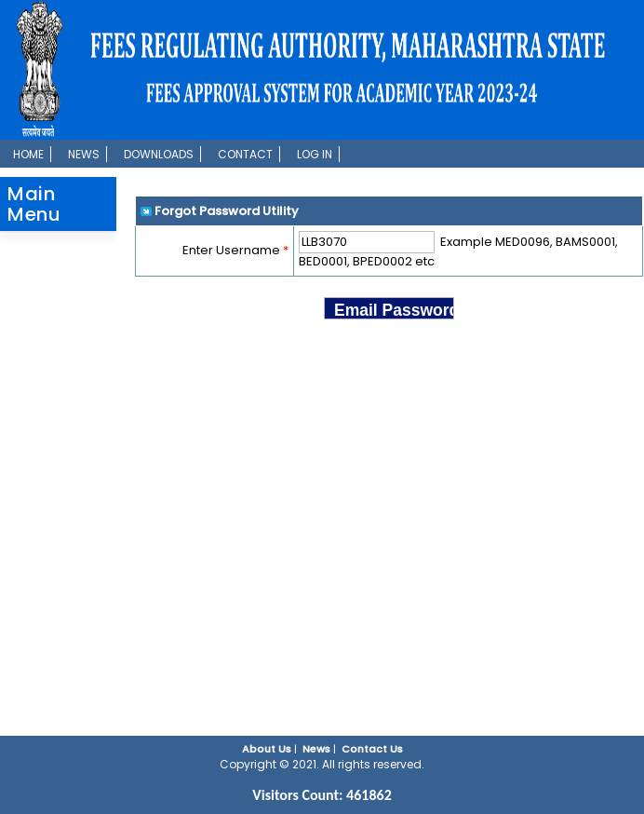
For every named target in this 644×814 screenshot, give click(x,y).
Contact (245, 154)
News (84, 154)
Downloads (159, 154)
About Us (267, 749)
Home (28, 154)
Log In (315, 154)
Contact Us (372, 749)
